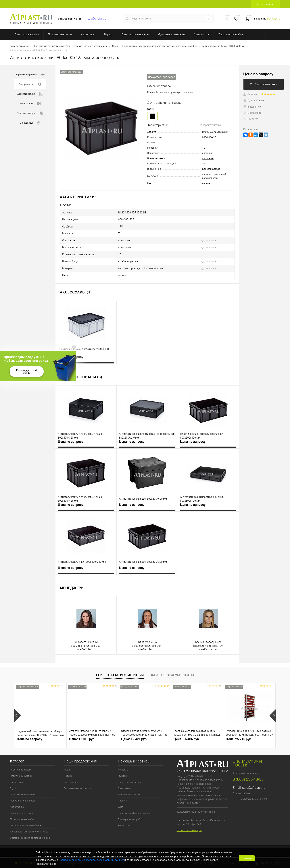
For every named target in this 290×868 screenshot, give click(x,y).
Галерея (122, 768)
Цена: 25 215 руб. (239, 731)
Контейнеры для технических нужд (29, 824)
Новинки (69, 768)
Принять (247, 858)
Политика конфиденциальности (135, 805)
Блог (120, 799)
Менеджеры (30, 123)
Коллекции (124, 818)
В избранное (252, 106)
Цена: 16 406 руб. (187, 731)
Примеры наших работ (130, 811)
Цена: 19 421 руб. (134, 731)
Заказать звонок (266, 4)
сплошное (208, 153)
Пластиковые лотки (60, 34)
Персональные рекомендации (120, 667)
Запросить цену (264, 84)
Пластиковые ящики (27, 34)
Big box (108, 34)
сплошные (208, 158)
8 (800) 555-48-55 (248, 771)
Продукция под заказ (129, 774)
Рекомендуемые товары (77, 780)
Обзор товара (30, 84)
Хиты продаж (71, 774)
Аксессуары (30, 104)
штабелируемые (211, 169)
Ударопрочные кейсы (231, 34)
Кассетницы (88, 34)
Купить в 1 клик (254, 100)
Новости (122, 793)
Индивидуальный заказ (27, 371)
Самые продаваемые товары (171, 667)
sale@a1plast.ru (97, 19)
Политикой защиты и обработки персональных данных (91, 860)
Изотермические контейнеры (26, 818)
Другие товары (209, 237)
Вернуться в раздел (30, 75)
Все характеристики (210, 125)
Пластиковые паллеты (135, 34)
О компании (124, 780)
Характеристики (30, 94)
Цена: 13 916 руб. (82, 731)
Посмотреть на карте (189, 822)
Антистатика (201, 34)
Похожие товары (30, 113)
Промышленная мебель (23, 811)
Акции (67, 762)
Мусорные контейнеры (171, 34)
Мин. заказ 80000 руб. (130, 787)
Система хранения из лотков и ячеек (30, 830)
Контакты (123, 762)
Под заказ (251, 119)
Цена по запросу (71, 349)
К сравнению (252, 113)
